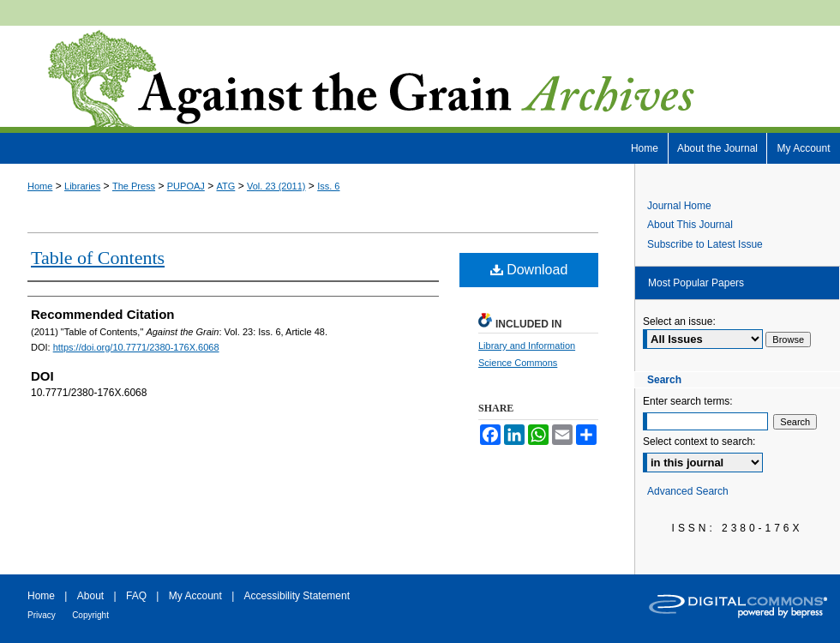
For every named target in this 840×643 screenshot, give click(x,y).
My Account (195, 596)
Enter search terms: (688, 401)
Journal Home (679, 206)
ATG (226, 186)
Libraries (82, 186)
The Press (134, 186)
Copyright (90, 615)
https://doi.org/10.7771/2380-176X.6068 (136, 347)
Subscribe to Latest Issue (705, 244)
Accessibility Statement (297, 596)
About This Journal (690, 225)
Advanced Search (688, 491)
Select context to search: (699, 442)
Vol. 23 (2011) (276, 186)
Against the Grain (420, 79)
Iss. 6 (328, 186)
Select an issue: (679, 321)
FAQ (136, 596)
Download (529, 270)
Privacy (42, 615)
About (90, 596)
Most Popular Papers (696, 283)
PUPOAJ (186, 186)
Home (40, 186)
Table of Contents (98, 258)
